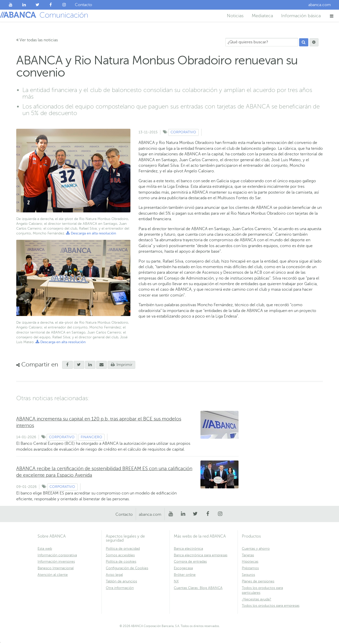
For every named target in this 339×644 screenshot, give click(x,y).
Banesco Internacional (56, 568)
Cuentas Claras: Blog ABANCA (198, 588)
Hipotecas (250, 562)
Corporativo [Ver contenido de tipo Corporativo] (183, 132)
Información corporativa (57, 555)
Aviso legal (114, 575)
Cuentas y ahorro (256, 549)
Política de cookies (121, 562)
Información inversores (56, 562)
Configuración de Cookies (127, 568)
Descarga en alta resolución (91, 233)
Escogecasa (183, 568)
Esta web (45, 549)
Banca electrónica (188, 549)
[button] (332, 16)
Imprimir (122, 365)
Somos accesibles (120, 555)
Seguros (248, 575)
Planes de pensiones (258, 581)
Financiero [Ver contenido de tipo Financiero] (91, 437)
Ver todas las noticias (37, 40)
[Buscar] (304, 42)
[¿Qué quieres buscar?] (262, 42)
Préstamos (250, 568)
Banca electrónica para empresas (201, 555)
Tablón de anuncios (121, 581)
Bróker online (185, 575)
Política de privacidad (123, 549)
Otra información (120, 588)
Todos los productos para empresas (271, 606)
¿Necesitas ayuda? (257, 599)
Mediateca (262, 16)
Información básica (301, 16)
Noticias (235, 16)
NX (176, 581)
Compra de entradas (190, 562)
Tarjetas (248, 555)
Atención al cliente (53, 575)
